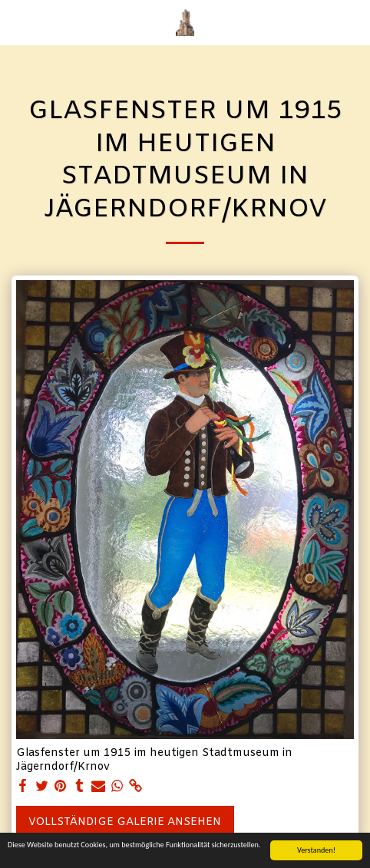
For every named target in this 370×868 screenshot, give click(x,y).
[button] (17, 22)
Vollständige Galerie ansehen (125, 822)
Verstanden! (316, 850)
